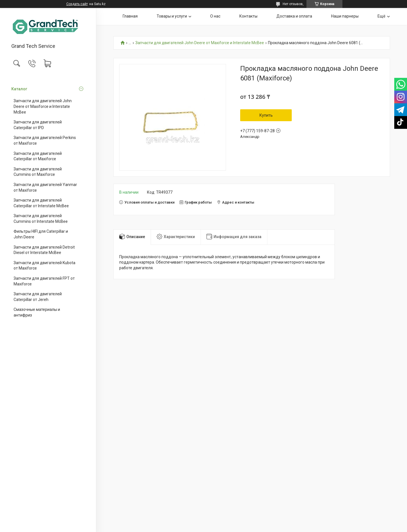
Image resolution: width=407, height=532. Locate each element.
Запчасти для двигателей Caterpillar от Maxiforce (38, 156)
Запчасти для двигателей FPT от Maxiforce (44, 281)
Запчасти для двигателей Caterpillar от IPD (38, 125)
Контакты (248, 16)
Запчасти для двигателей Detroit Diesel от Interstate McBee (44, 250)
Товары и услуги (172, 16)
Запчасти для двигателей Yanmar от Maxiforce (45, 187)
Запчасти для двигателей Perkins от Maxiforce (45, 140)
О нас (215, 16)
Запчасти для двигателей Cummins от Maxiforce (38, 172)
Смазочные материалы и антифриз (37, 312)
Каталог (19, 89)
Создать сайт (77, 4)
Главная (130, 16)
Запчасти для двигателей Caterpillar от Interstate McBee (41, 203)
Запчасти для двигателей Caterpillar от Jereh (38, 297)
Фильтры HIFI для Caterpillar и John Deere (41, 234)
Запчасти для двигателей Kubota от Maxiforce (44, 266)
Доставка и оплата (294, 16)
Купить (266, 115)
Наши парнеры (345, 16)
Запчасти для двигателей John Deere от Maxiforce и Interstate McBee (43, 106)
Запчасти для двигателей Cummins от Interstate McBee (41, 219)
